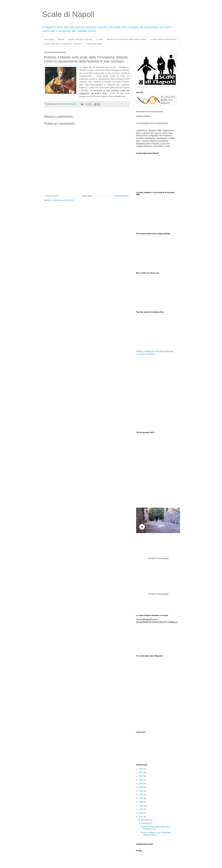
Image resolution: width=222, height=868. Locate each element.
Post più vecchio (122, 196)
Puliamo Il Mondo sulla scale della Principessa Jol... (155, 828)
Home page (49, 39)
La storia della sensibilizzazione (163, 39)
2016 (141, 798)
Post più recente (52, 196)
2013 (141, 809)
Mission (61, 39)
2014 (141, 806)
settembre (146, 823)
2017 (141, 795)
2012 (141, 813)
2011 (141, 817)
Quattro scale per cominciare (80, 39)
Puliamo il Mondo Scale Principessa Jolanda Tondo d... (156, 834)
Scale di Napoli (68, 14)
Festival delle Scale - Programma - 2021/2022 (63, 44)
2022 (141, 776)
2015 (141, 802)
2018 (141, 791)
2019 (141, 787)
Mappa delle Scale (94, 44)
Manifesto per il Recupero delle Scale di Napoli (127, 39)
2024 (141, 769)
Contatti (100, 39)
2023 (141, 773)
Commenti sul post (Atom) (63, 200)
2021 (141, 780)
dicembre (145, 820)
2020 (141, 784)
